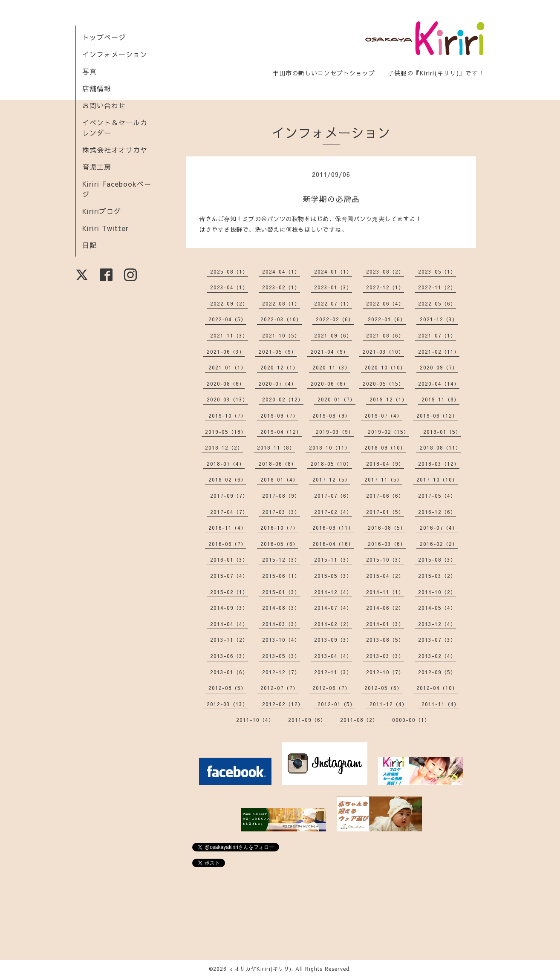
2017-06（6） (385, 496)
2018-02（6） (227, 479)
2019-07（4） (383, 415)
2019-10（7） (227, 415)
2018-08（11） (440, 447)
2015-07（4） (229, 576)
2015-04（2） (385, 576)
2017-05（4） (437, 496)
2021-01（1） (227, 367)
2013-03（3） (385, 656)
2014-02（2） (333, 624)
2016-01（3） (229, 560)
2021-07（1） (437, 335)
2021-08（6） (385, 335)
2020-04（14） (439, 384)
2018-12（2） (224, 447)
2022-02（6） (335, 319)
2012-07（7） (279, 688)
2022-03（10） (281, 319)
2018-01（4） (279, 479)
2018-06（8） (278, 464)
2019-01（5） (442, 432)
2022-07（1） (333, 303)
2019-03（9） (335, 432)
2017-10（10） (437, 479)
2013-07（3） (437, 640)
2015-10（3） (385, 560)
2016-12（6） (437, 512)
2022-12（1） (385, 287)
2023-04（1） (229, 287)
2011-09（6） (307, 720)
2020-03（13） (227, 399)
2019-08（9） (331, 415)
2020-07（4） (278, 384)
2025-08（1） (229, 271)
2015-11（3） (333, 560)
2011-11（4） (440, 704)
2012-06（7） (331, 688)
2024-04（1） (281, 271)
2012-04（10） (437, 688)
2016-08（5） (387, 528)
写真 (89, 71)
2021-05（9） (278, 352)
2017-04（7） (229, 512)
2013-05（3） (281, 656)
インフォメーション (115, 54)
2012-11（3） (333, 672)
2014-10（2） (437, 592)
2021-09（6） (333, 335)
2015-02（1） (229, 592)
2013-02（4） (437, 656)
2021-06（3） (226, 352)
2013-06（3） (229, 656)
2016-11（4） (227, 528)
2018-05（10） (331, 464)
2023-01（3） (333, 287)
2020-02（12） (283, 399)
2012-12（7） (281, 672)
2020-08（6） (226, 384)
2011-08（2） (359, 720)
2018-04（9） (385, 464)
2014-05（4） (437, 608)
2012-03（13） (227, 704)
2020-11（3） (331, 367)
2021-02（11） (439, 352)
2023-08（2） (385, 271)
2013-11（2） (229, 640)
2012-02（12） (283, 704)
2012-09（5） (437, 672)
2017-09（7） (229, 496)
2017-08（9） (281, 496)
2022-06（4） (385, 303)
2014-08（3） (281, 608)
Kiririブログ (102, 211)
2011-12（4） (388, 704)
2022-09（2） (229, 303)
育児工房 (97, 167)
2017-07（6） (333, 496)
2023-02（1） (281, 287)
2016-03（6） (387, 544)
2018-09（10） (385, 447)
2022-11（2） (437, 287)
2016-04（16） (333, 544)
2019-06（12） (437, 415)
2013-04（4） (333, 656)
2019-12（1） (388, 399)
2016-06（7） (227, 544)
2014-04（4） (229, 624)
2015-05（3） (333, 576)
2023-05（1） (437, 271)
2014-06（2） (385, 608)
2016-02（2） (439, 544)
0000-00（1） (411, 720)
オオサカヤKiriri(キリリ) (260, 969)
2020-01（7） (336, 399)
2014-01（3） (385, 624)
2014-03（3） (281, 624)
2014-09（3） (229, 608)
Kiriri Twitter (105, 228)
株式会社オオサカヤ (115, 150)
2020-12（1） (279, 367)
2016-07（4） (439, 528)
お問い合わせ (104, 105)
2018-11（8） (276, 447)
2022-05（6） (437, 303)
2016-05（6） (279, 544)
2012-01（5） (336, 704)
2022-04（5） (227, 319)
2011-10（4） (255, 720)
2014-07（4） (333, 608)
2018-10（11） (330, 447)
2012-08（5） (227, 688)
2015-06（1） (281, 576)
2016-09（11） (333, 528)
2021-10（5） (281, 335)
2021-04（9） (330, 352)
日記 (89, 245)
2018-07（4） (226, 464)
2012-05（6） (383, 688)
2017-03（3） (281, 512)
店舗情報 (97, 88)
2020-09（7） (439, 367)
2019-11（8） (440, 399)
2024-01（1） (333, 271)
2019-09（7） (279, 415)
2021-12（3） (439, 319)
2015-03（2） (437, 576)
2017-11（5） (383, 479)
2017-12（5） (331, 479)
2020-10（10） (385, 367)
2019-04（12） (281, 432)
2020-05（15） (383, 384)
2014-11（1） (385, 592)
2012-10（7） (385, 672)
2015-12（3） (281, 560)
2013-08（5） (385, 640)
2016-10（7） (279, 528)
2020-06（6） (330, 384)
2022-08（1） (281, 303)
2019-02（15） (388, 432)
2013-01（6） (229, 672)
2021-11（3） (229, 335)
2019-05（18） (226, 432)
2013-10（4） (281, 640)
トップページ (104, 37)
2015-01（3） (281, 592)
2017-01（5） (385, 512)
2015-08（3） (437, 560)
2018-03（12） (439, 464)
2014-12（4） (333, 592)
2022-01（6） (387, 319)
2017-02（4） (333, 512)
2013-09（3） (333, 640)
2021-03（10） (383, 352)
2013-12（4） (437, 624)
